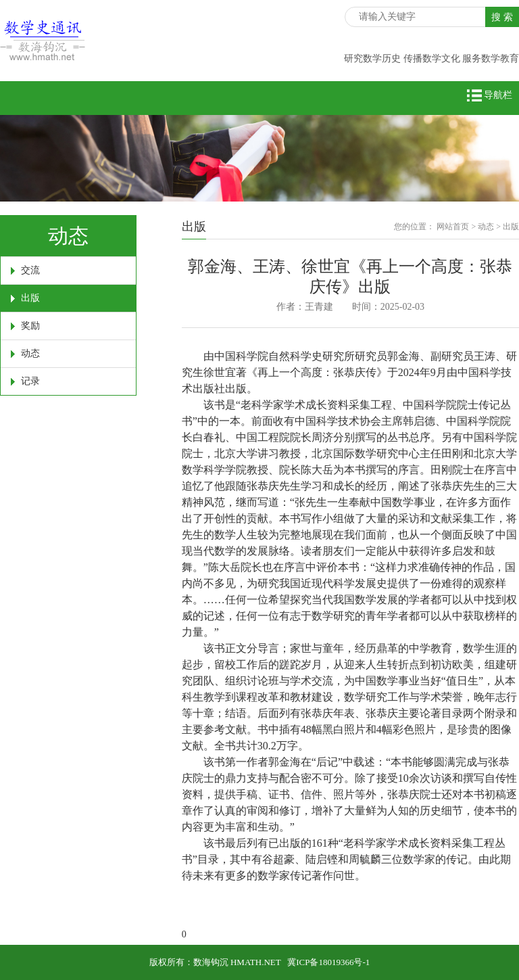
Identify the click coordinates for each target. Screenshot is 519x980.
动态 (30, 353)
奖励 (30, 326)
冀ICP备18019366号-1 (328, 962)
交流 (30, 270)
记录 (30, 381)
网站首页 (453, 227)
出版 (30, 298)
